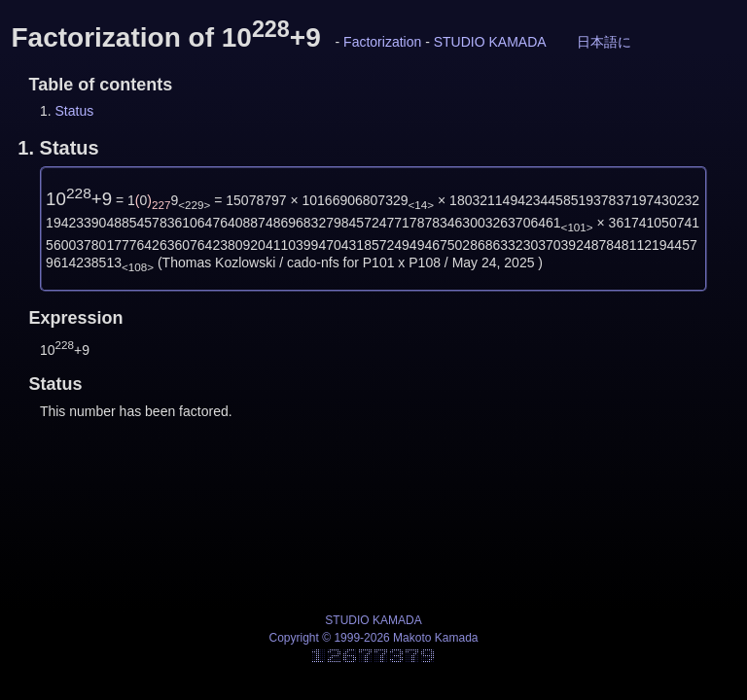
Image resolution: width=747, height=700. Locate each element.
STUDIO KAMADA (490, 42)
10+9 (79, 199)
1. (58, 148)
